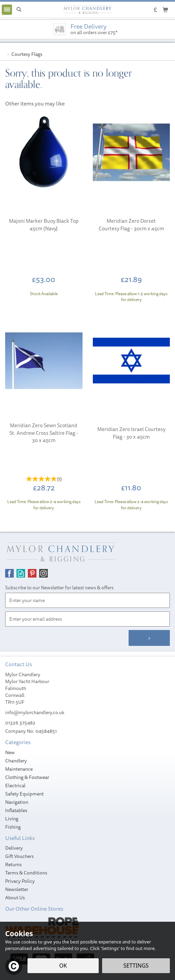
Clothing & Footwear (27, 777)
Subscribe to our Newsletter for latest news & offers (59, 588)
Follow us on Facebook (9, 573)
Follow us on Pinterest (32, 573)
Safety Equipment (24, 794)
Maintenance (19, 769)
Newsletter (17, 889)
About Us (15, 898)
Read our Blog (21, 573)
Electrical (15, 786)
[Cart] (165, 9)
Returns (13, 864)
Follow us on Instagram (43, 573)
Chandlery (16, 761)
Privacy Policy (20, 881)
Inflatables (16, 810)
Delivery (14, 848)
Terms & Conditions (26, 873)
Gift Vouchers (19, 856)
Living (12, 819)
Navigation (17, 802)
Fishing (13, 827)
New (10, 752)
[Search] (19, 10)
